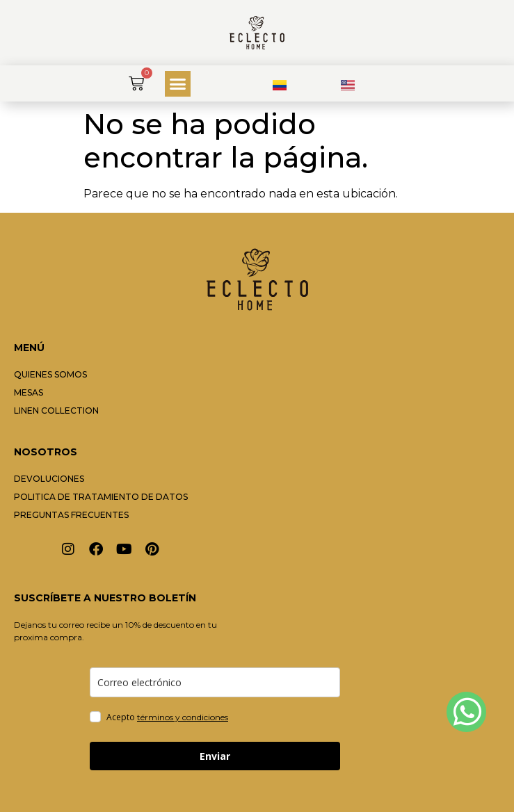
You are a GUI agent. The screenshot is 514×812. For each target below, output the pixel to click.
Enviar (215, 756)
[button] (178, 84)
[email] (215, 682)
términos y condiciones (183, 717)
